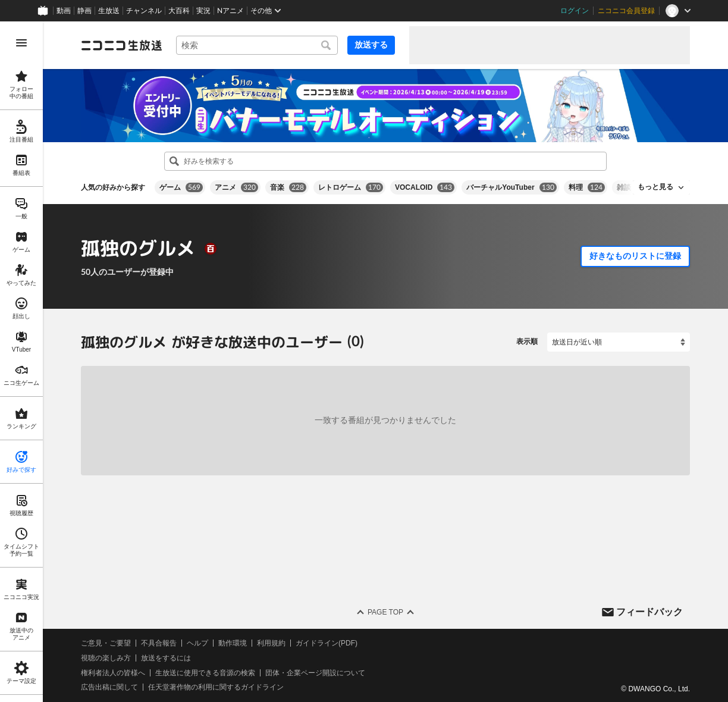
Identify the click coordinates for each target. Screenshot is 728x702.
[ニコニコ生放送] (121, 45)
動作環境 (233, 643)
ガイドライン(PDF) (327, 643)
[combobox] (257, 45)
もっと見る (655, 187)
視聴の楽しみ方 (106, 658)
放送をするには (166, 658)
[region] (21, 362)
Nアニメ (230, 11)
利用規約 (271, 643)
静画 (84, 11)
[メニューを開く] (21, 43)
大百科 (179, 11)
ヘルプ (197, 643)
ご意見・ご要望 (106, 643)
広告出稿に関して (109, 687)
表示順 (527, 341)
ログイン (575, 11)
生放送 (109, 11)
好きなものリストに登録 (635, 256)
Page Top (385, 612)
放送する (371, 45)
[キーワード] (257, 45)
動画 (64, 11)
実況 (203, 11)
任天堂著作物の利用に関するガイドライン (216, 687)
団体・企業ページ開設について (315, 672)
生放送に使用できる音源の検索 (205, 672)
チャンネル (144, 11)
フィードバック (649, 611)
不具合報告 (159, 643)
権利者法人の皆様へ (113, 672)
